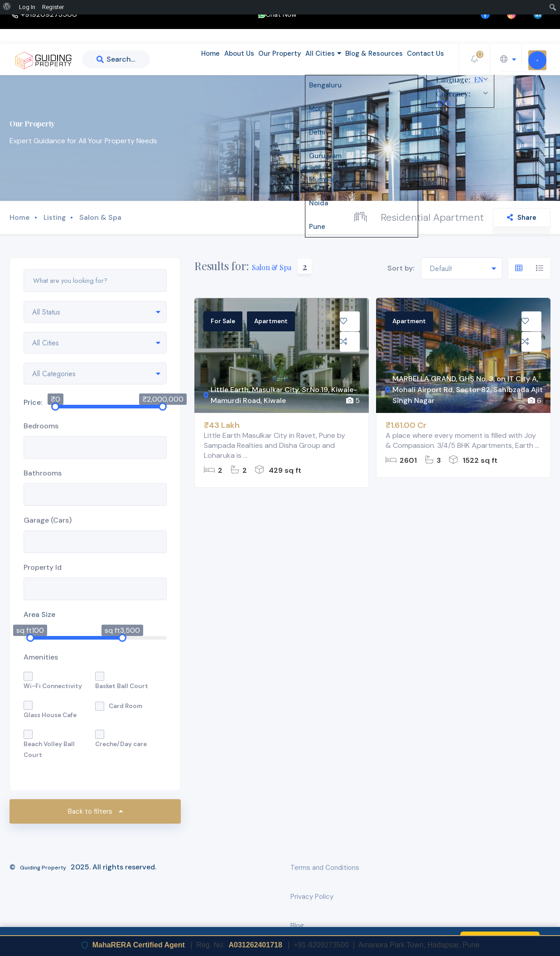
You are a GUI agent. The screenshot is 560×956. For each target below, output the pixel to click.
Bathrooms (43, 473)
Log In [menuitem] (27, 7)
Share (522, 218)
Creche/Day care (121, 744)
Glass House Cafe (50, 715)
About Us (215, 59)
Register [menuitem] (53, 7)
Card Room (126, 706)
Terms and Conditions (325, 868)
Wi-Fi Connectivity (53, 686)
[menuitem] (8, 7)
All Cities (311, 59)
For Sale (223, 321)
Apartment (271, 321)
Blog (297, 926)
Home (180, 59)
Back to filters (95, 811)
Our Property (261, 59)
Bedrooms (41, 426)
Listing (55, 218)
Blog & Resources (367, 59)
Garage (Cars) (48, 520)
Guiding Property (43, 868)
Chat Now (277, 15)
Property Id (43, 567)
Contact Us (423, 59)
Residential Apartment (432, 217)
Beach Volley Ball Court (49, 750)
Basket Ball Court (122, 686)
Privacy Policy (312, 897)
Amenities (41, 657)
